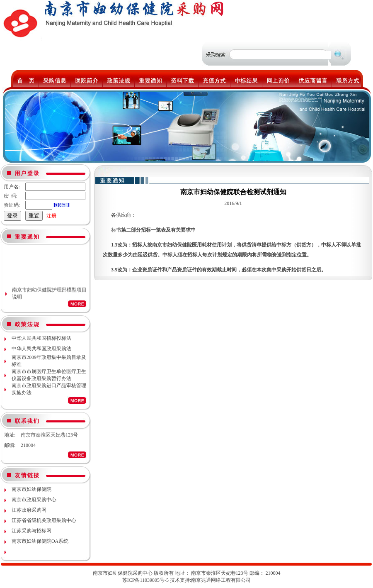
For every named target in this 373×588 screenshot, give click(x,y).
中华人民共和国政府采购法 (41, 349)
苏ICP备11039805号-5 (145, 580)
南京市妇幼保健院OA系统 (40, 541)
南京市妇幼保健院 (31, 489)
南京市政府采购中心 (34, 500)
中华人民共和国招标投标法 (41, 338)
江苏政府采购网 (29, 510)
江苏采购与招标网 (31, 531)
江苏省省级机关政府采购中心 (44, 520)
